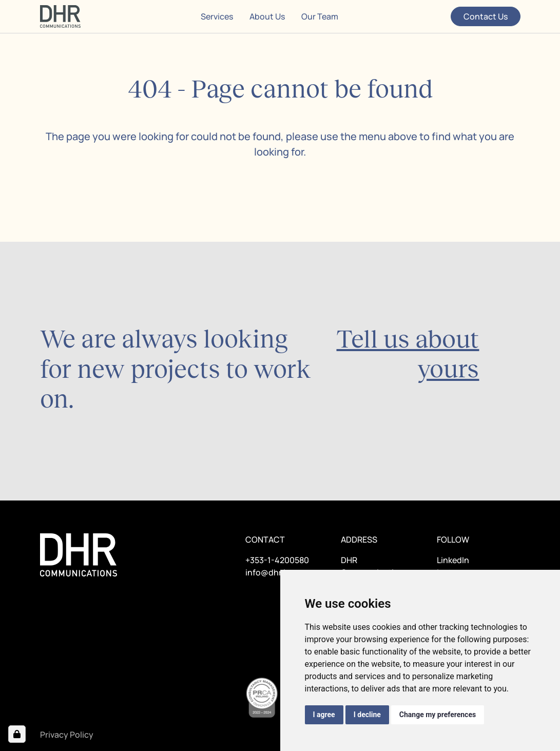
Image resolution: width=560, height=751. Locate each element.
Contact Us (486, 16)
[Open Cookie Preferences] (17, 734)
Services (217, 16)
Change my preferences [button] (438, 715)
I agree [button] (324, 715)
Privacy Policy (67, 735)
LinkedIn (453, 560)
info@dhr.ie (268, 572)
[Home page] (60, 16)
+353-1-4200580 (277, 560)
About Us (267, 16)
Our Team (320, 16)
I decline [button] (367, 715)
